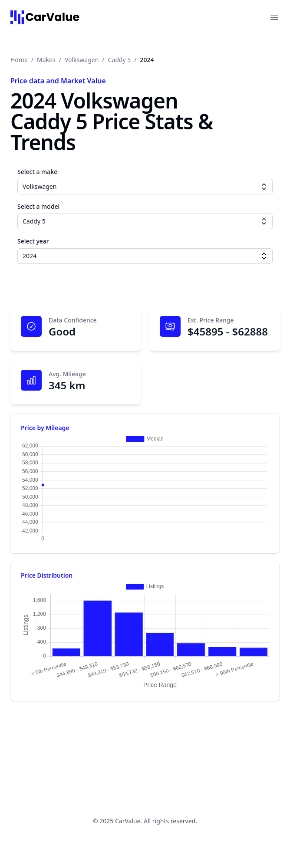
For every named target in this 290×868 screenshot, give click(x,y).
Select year (33, 241)
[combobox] (145, 187)
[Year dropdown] (264, 256)
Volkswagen (82, 60)
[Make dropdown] (264, 187)
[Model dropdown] (264, 221)
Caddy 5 (120, 60)
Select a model (38, 206)
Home (19, 60)
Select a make (37, 172)
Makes (46, 60)
